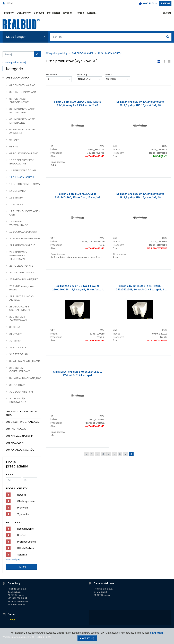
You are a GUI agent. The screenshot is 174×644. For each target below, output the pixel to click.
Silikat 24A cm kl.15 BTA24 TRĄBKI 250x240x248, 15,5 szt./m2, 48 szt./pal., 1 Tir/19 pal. (77, 288)
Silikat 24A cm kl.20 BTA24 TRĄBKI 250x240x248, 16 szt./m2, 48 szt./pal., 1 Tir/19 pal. (140, 288)
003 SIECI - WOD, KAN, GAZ (23, 422)
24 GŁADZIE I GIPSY (22, 272)
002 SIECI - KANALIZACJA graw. (22, 413)
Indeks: (54, 149)
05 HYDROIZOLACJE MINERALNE (22, 121)
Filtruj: (108, 75)
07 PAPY (15, 140)
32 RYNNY (16, 341)
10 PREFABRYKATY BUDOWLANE (21, 162)
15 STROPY (16, 198)
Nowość (22, 495)
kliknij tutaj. (156, 633)
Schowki (39, 13)
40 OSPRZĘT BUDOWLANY (18, 400)
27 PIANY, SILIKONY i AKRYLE (22, 298)
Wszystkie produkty (57, 53)
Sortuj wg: (82, 75)
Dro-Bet (21, 535)
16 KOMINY (16, 204)
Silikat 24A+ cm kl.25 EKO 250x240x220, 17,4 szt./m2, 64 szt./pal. (77, 374)
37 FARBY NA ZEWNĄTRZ (25, 378)
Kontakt (92, 13)
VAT (53, 146)
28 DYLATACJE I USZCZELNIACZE (20, 308)
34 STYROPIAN (19, 354)
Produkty (8, 13)
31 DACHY (16, 334)
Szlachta (22, 555)
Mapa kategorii (25, 37)
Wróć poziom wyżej (14, 62)
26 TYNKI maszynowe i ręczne (23, 288)
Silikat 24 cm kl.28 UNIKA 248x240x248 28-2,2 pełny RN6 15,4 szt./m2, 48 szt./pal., (140, 196)
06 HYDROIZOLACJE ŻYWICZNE (22, 131)
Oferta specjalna (26, 501)
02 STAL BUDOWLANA (23, 92)
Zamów (165, 3)
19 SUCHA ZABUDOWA (23, 232)
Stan (53, 156)
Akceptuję (87, 638)
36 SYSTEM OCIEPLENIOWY (20, 369)
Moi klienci (53, 13)
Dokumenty (24, 13)
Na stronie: (52, 75)
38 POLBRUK (17, 385)
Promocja (23, 508)
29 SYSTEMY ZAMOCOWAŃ (18, 318)
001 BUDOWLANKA (18, 78)
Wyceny (68, 13)
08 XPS (14, 146)
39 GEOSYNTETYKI (21, 392)
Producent (56, 153)
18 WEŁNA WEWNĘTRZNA (19, 223)
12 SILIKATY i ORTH (21, 177)
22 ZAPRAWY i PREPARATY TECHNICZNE (18, 255)
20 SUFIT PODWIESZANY (25, 238)
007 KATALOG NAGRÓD (20, 450)
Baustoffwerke (25, 529)
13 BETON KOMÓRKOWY (25, 184)
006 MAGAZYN (15, 443)
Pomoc (80, 13)
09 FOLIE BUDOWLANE (24, 153)
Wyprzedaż (23, 514)
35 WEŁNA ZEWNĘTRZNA (25, 361)
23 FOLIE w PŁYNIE (21, 266)
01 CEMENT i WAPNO (22, 85)
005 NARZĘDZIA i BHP (19, 436)
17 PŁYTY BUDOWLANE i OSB (24, 213)
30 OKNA (15, 327)
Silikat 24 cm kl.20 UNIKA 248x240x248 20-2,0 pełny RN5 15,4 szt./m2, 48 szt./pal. (140, 104)
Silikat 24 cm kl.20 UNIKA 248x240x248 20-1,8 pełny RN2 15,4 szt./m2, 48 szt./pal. (78, 104)
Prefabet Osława (27, 542)
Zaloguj (167, 13)
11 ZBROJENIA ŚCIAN (23, 170)
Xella (102, 245)
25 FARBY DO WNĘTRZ (24, 279)
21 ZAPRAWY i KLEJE (22, 245)
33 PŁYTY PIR (18, 347)
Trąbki (101, 337)
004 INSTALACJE (16, 429)
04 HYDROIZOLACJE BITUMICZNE (22, 111)
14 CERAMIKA (18, 191)
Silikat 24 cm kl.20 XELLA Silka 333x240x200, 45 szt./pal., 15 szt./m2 (77, 196)
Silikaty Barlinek (26, 548)
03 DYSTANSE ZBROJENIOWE (19, 101)
